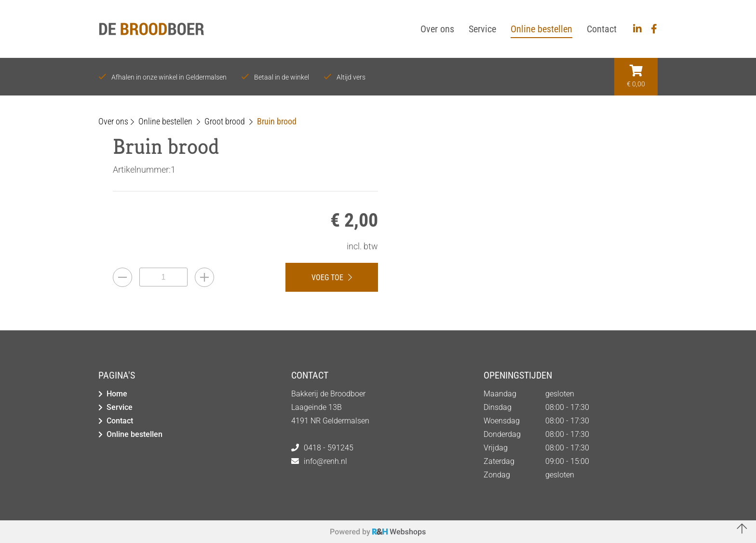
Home (117, 394)
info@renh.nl (325, 461)
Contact (120, 421)
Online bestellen (135, 434)
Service (120, 407)
